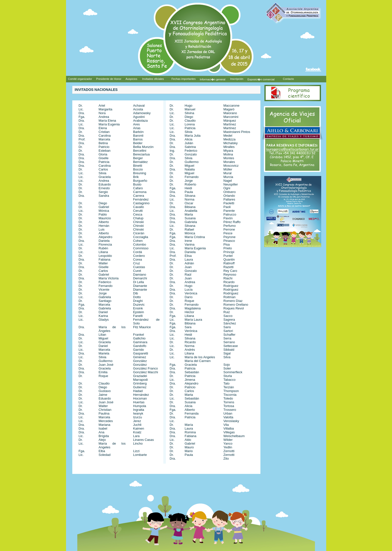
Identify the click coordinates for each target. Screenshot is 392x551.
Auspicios (132, 79)
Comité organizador (80, 79)
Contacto (288, 79)
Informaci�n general (213, 79)
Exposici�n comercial (261, 79)
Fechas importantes (183, 79)
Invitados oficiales (153, 79)
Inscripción (237, 79)
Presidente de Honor (109, 79)
